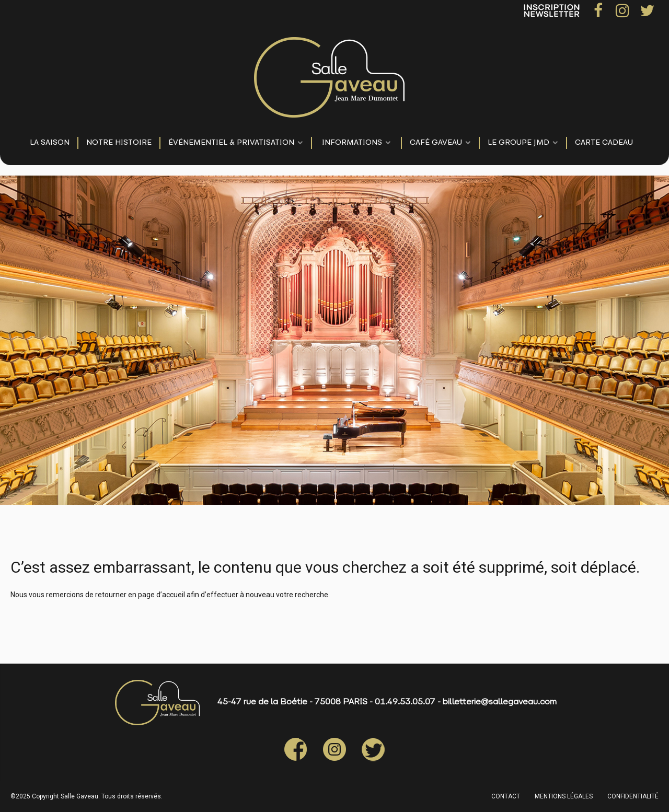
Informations (352, 143)
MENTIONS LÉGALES (564, 796)
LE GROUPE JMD (518, 143)
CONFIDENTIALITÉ (633, 796)
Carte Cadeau (604, 143)
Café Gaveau (436, 143)
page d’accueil (162, 595)
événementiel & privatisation (231, 143)
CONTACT (506, 796)
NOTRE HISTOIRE (119, 143)
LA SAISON (50, 143)
